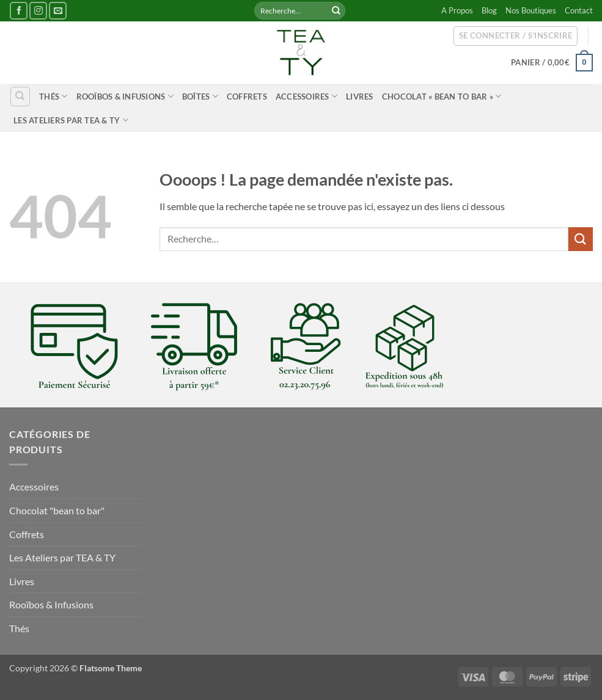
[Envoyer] (336, 11)
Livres (360, 97)
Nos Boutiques (531, 10)
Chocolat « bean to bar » (442, 96)
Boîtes (200, 96)
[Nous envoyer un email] (58, 11)
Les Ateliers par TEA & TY (71, 120)
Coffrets (247, 97)
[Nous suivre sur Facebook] (19, 11)
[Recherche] (20, 97)
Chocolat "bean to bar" (57, 510)
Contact (579, 10)
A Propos (457, 10)
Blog (489, 10)
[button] (516, 36)
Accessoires (307, 96)
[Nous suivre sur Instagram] (38, 11)
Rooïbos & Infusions (125, 96)
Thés (53, 96)
